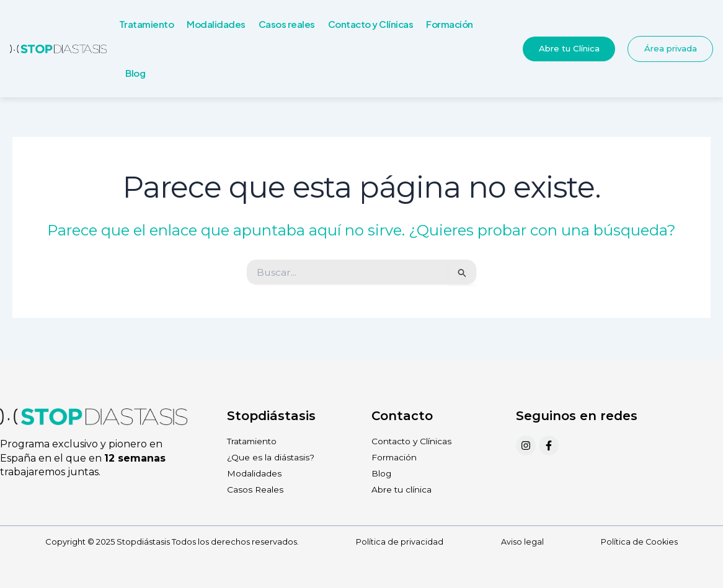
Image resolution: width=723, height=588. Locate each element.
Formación (450, 24)
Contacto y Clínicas (371, 24)
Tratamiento (147, 24)
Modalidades (216, 24)
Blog (135, 73)
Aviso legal (522, 542)
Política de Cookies (639, 542)
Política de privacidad (399, 542)
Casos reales (287, 24)
